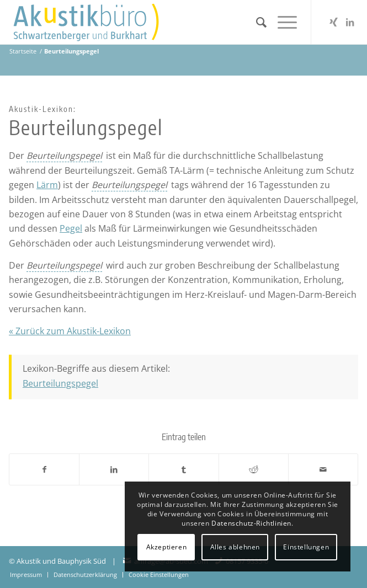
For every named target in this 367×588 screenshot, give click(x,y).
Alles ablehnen (235, 547)
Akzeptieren (167, 547)
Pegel (71, 228)
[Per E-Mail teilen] (323, 469)
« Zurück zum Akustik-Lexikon (70, 331)
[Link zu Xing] (333, 22)
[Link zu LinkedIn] (350, 22)
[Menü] (282, 22)
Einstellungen (306, 547)
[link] (64, 156)
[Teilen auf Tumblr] (183, 469)
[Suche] (256, 22)
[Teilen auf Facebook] (44, 469)
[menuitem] (256, 22)
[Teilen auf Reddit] (254, 469)
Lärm (47, 185)
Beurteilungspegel (60, 383)
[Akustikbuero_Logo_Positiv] (148, 22)
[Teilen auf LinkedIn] (114, 469)
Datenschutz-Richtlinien (251, 523)
